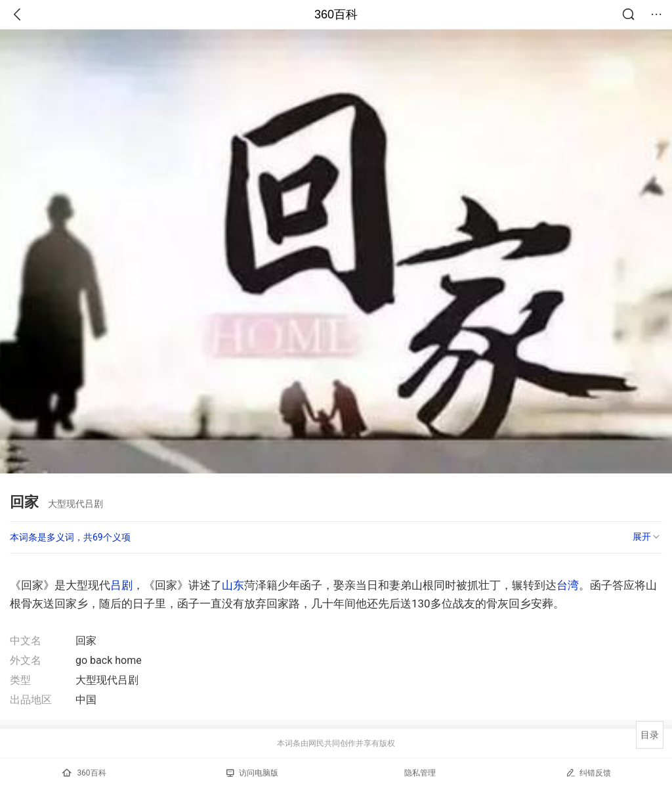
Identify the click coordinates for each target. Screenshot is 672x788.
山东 (233, 585)
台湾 (568, 585)
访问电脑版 (252, 773)
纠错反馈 (588, 773)
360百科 (336, 14)
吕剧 (121, 585)
